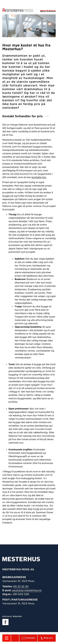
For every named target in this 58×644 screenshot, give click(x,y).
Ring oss (46, 638)
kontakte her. (39, 177)
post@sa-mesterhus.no (27, 590)
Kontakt (28, 638)
